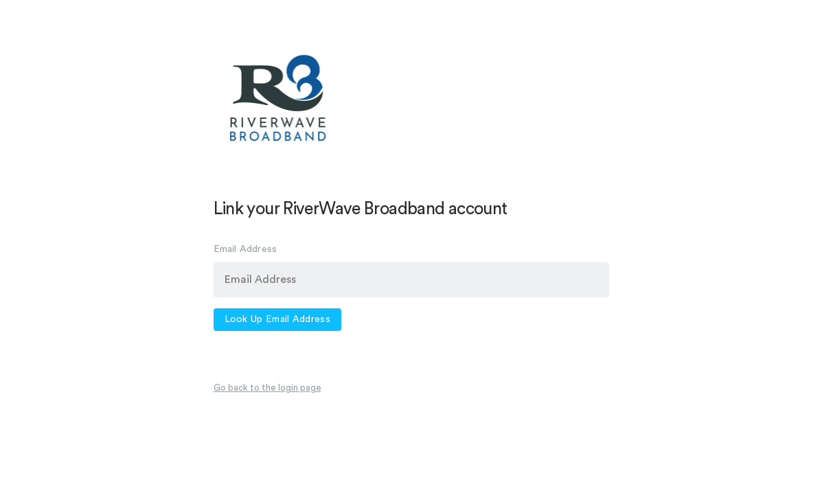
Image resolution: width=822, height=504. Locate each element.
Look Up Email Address (277, 319)
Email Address (246, 249)
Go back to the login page (267, 388)
